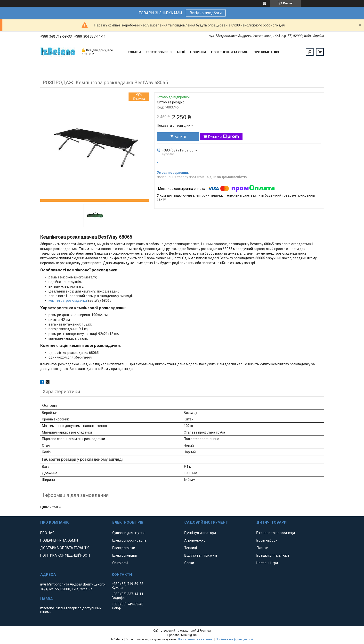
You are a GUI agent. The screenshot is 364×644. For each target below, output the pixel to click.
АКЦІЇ (181, 52)
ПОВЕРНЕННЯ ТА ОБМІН (230, 52)
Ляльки (262, 548)
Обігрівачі (120, 563)
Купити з (223, 137)
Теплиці (191, 548)
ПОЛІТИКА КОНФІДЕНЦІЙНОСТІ (65, 555)
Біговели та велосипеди (276, 533)
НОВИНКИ (198, 52)
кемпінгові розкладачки (68, 301)
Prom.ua (205, 631)
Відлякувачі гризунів (201, 555)
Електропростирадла (129, 540)
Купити (180, 136)
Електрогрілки (124, 548)
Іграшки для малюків (273, 555)
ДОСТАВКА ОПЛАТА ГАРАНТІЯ (65, 548)
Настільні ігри (267, 563)
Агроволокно (195, 540)
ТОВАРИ (134, 52)
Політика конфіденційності (234, 639)
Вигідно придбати (206, 13)
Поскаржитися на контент (196, 639)
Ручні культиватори (200, 533)
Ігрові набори (267, 540)
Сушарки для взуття (128, 533)
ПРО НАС (47, 533)
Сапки (189, 563)
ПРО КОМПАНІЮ (266, 52)
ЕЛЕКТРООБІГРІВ (159, 52)
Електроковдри (125, 555)
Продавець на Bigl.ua (182, 635)
